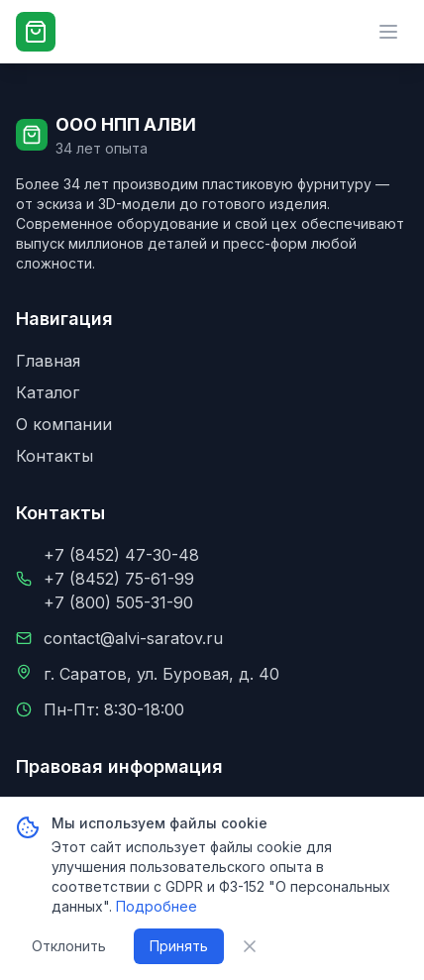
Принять (179, 946)
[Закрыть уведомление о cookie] (250, 946)
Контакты (54, 456)
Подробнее (157, 906)
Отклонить (69, 946)
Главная (48, 361)
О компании (64, 424)
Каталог (48, 392)
